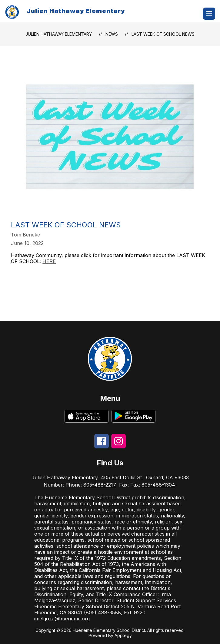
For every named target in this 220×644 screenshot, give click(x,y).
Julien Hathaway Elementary (59, 34)
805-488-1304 (158, 485)
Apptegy (123, 635)
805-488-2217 (100, 485)
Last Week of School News (163, 34)
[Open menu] (209, 14)
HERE (49, 261)
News (112, 34)
